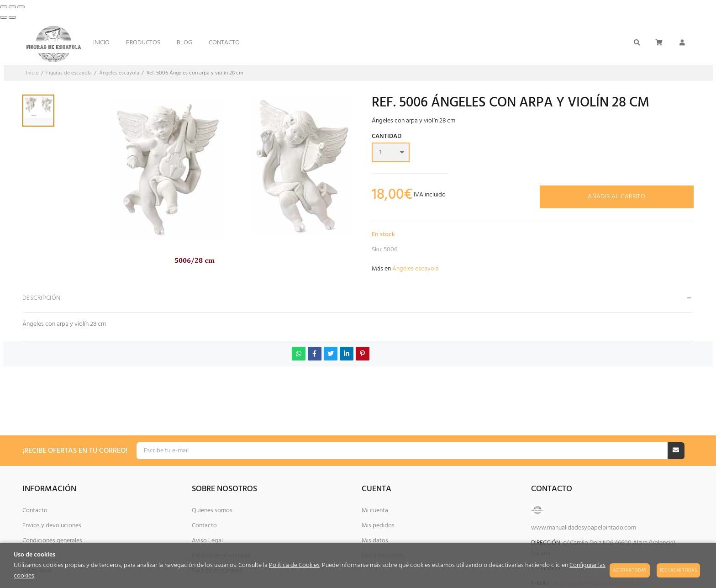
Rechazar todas (678, 570)
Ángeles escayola (416, 269)
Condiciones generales (52, 541)
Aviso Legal (207, 541)
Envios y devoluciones (52, 526)
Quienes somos (212, 511)
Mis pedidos (378, 526)
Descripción (42, 298)
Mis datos (375, 541)
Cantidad (387, 137)
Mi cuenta (375, 511)
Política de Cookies (294, 565)
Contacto (35, 511)
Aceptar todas (630, 570)
